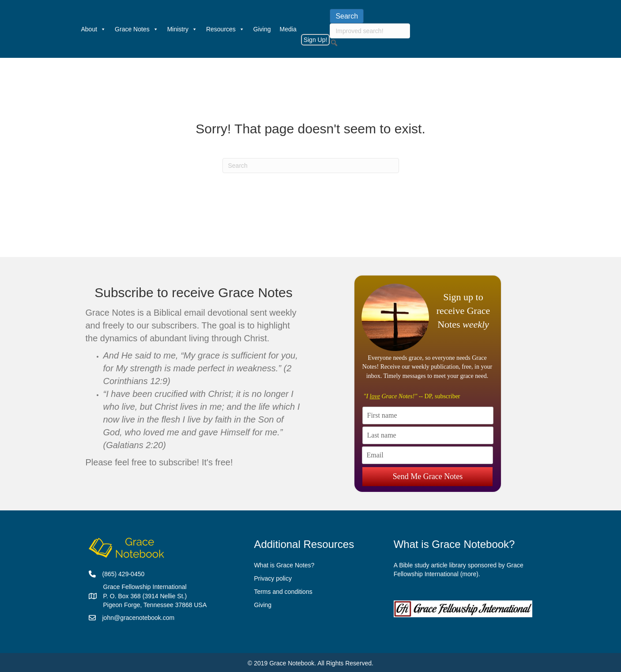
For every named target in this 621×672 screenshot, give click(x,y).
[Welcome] (72, 29)
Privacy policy (273, 578)
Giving (262, 29)
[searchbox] (370, 31)
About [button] (94, 29)
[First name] (428, 415)
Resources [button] (225, 29)
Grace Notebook (292, 663)
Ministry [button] (182, 29)
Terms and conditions (283, 592)
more (469, 574)
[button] (334, 43)
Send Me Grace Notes (428, 476)
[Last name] (428, 435)
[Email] (427, 455)
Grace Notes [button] (137, 29)
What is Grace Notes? (284, 565)
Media (288, 29)
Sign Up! (316, 40)
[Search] (311, 166)
